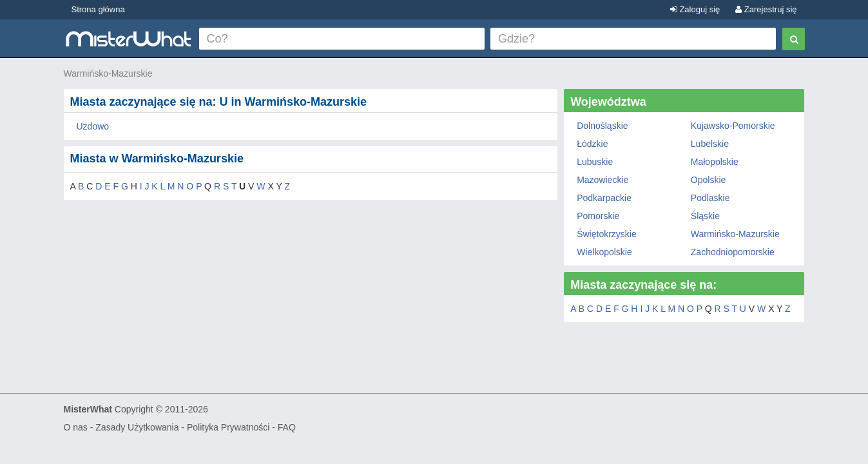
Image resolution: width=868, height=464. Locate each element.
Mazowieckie (603, 180)
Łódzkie (592, 144)
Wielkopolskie (604, 252)
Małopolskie (715, 162)
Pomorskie (598, 216)
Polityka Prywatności (228, 427)
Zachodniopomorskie (733, 252)
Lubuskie (595, 162)
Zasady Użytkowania (137, 427)
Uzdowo (93, 126)
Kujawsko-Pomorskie (733, 126)
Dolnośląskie (602, 126)
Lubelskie (710, 144)
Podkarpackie (604, 198)
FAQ (287, 427)
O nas (76, 427)
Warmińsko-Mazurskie (108, 73)
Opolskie (708, 180)
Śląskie (705, 216)
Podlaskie (710, 198)
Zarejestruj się (766, 9)
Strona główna (98, 9)
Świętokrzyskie (607, 234)
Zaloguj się (695, 9)
